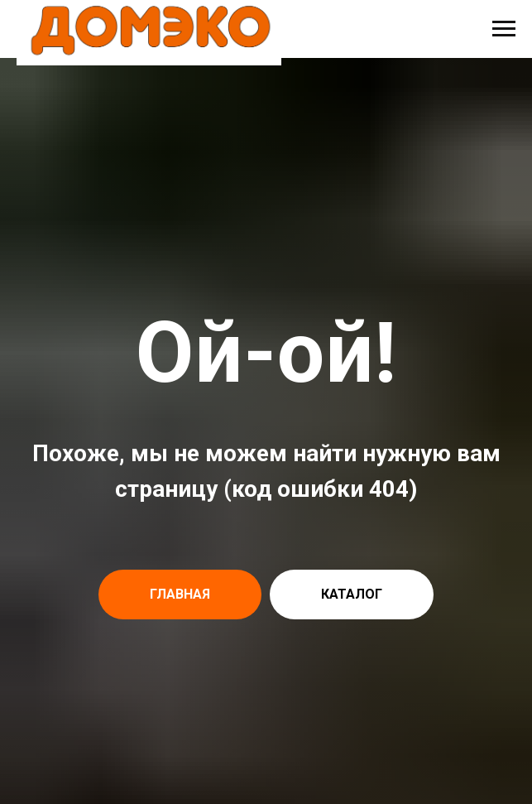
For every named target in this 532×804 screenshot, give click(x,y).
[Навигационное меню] (504, 29)
